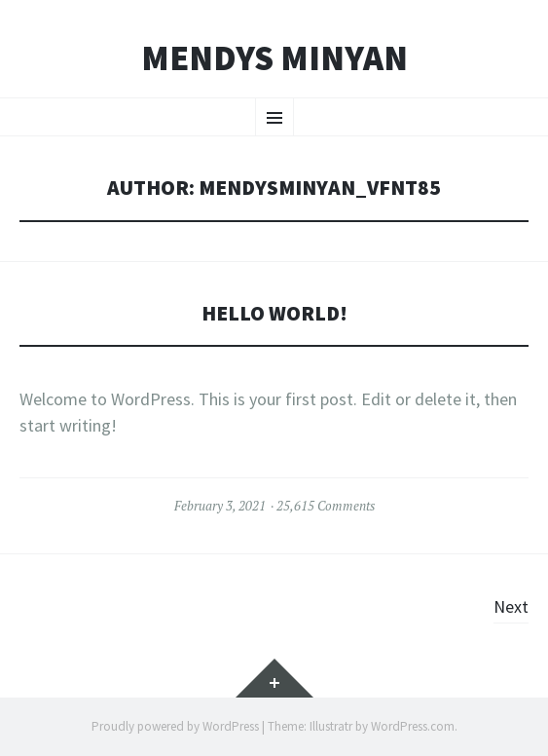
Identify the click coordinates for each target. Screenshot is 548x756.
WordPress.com (413, 726)
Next (511, 606)
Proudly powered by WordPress (175, 726)
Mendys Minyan (274, 58)
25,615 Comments (326, 506)
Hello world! (274, 313)
